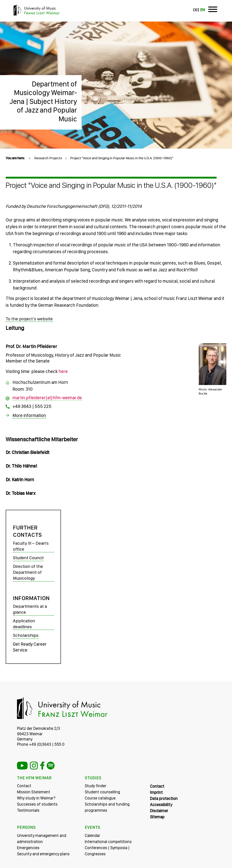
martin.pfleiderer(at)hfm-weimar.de (47, 397)
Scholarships (26, 635)
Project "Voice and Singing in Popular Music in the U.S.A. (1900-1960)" (122, 158)
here (63, 371)
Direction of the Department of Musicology (28, 572)
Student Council (28, 558)
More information (29, 415)
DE (195, 10)
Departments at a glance (30, 609)
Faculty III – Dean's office (31, 546)
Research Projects (48, 158)
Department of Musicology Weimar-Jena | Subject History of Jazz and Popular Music (43, 101)
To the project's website (29, 319)
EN (203, 10)
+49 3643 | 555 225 (32, 406)
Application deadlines (24, 624)
